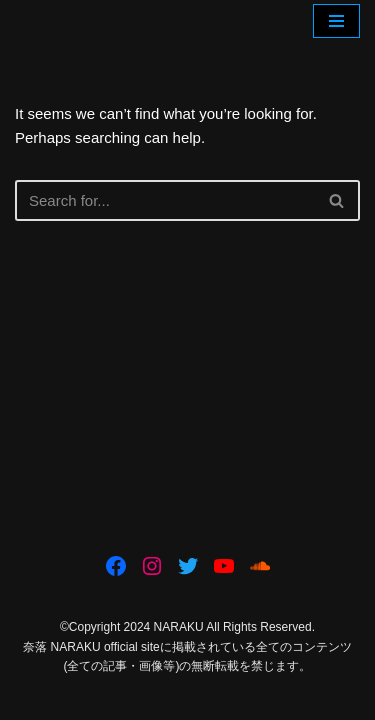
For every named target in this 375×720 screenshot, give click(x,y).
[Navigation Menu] (336, 21)
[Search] (165, 200)
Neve (102, 699)
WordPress (253, 699)
